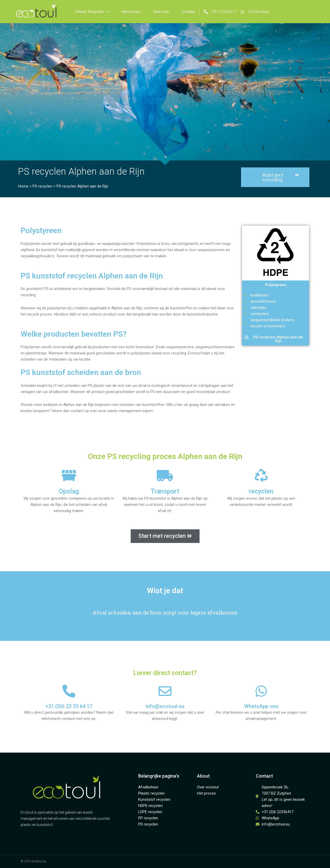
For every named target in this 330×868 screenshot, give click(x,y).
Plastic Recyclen (92, 12)
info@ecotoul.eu (165, 706)
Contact (188, 11)
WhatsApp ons (261, 706)
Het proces (131, 11)
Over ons (161, 11)
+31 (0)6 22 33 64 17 (69, 706)
